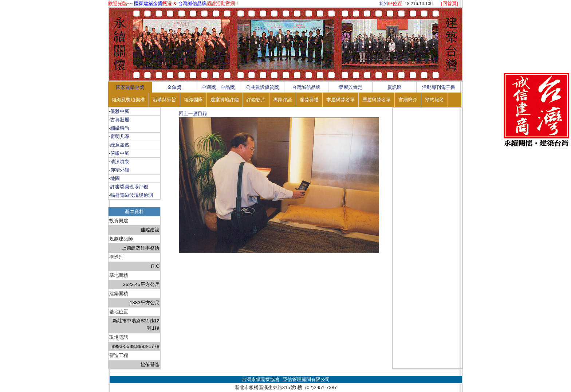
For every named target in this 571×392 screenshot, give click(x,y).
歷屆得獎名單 (377, 100)
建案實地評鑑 (225, 100)
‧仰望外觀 (119, 170)
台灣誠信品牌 (306, 87)
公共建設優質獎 (262, 87)
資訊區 (395, 87)
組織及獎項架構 (128, 100)
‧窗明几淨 (119, 136)
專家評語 (283, 100)
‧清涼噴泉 (119, 162)
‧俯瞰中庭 (119, 153)
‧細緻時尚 (119, 128)
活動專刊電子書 (439, 87)
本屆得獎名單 (340, 100)
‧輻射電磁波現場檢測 (131, 195)
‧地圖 (114, 178)
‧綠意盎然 (119, 145)
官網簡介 (408, 100)
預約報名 (434, 100)
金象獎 (174, 87)
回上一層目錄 (193, 113)
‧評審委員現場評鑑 (129, 187)
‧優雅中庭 (119, 111)
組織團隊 (193, 100)
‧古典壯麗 (119, 120)
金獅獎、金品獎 (218, 87)
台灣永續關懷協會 (261, 379)
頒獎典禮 (309, 100)
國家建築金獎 (130, 87)
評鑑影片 (256, 100)
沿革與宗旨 (164, 100)
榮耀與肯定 (351, 87)
